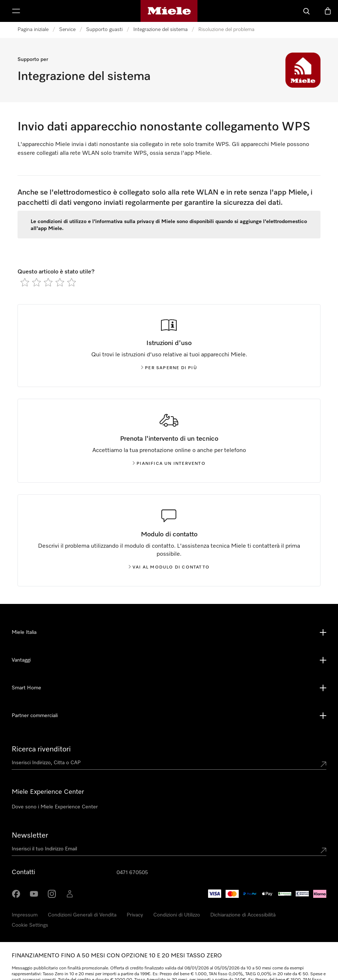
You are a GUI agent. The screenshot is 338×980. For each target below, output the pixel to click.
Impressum (25, 915)
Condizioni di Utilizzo (177, 915)
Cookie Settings (30, 925)
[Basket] (328, 11)
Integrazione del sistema (160, 30)
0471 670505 (132, 873)
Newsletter (30, 835)
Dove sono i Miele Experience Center (55, 807)
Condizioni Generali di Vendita (82, 915)
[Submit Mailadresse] (323, 850)
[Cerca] (307, 11)
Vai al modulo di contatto (169, 567)
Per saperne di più (169, 368)
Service (67, 30)
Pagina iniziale (33, 30)
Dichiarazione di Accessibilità (243, 915)
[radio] (25, 282)
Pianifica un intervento (169, 464)
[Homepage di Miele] (169, 11)
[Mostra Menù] (16, 11)
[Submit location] (323, 764)
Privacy (135, 915)
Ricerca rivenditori (41, 749)
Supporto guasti (104, 30)
